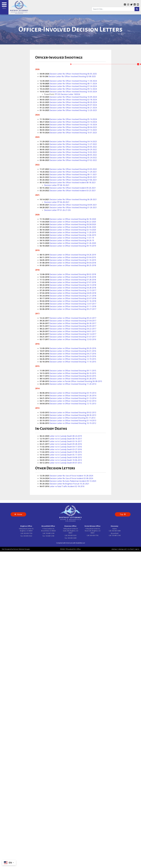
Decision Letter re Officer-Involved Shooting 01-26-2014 (73, 396)
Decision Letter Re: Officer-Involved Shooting (68, 130)
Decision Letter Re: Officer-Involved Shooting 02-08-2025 (72, 76)
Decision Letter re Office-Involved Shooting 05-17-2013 (72, 418)
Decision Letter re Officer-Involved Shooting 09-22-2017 (73, 318)
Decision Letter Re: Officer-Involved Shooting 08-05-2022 (73, 155)
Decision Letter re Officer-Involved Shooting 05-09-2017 (73, 326)
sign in (137, 549)
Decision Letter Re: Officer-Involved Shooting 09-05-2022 (73, 147)
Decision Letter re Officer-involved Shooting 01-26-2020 (73, 243)
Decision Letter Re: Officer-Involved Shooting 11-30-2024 (73, 81)
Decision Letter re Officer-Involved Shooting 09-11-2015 (73, 371)
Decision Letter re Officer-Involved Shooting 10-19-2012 (73, 423)
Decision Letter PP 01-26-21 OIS (57, 210)
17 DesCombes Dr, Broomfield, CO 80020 (48, 530)
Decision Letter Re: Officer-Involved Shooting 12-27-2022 (73, 144)
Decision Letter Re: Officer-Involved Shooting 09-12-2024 (73, 89)
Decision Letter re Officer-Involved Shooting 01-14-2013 (73, 421)
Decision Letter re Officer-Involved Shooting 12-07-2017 (73, 304)
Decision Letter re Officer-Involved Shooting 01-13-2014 (73, 398)
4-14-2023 (93, 142)
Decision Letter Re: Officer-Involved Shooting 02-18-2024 (73, 100)
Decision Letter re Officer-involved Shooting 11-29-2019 (73, 232)
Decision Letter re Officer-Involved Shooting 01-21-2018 (73, 296)
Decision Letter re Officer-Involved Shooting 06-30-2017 (73, 323)
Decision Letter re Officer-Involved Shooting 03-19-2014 (73, 393)
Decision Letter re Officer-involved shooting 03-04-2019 (73, 257)
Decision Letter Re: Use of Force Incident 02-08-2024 (71, 478)
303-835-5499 (72, 538)
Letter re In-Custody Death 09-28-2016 (66, 444)
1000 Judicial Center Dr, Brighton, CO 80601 (26, 530)
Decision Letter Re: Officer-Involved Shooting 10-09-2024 (73, 97)
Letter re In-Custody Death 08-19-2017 (66, 439)
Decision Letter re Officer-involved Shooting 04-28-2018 (73, 288)
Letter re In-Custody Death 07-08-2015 (66, 452)
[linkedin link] (135, 5)
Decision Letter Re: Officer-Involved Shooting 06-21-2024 (73, 108)
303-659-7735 (94, 535)
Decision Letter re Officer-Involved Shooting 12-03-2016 (73, 339)
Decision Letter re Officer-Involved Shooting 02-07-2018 (73, 298)
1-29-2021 (93, 172)
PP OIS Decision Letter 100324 (67, 94)
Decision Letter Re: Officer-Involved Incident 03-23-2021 (73, 191)
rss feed (131, 549)
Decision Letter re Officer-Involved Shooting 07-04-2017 (73, 321)
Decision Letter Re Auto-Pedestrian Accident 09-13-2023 (73, 481)
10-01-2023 (92, 133)
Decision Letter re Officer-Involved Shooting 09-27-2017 (73, 309)
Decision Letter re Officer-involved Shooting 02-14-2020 (73, 230)
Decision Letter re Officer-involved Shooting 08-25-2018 (73, 265)
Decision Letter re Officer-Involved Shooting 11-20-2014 (73, 384)
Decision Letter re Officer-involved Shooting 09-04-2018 (73, 263)
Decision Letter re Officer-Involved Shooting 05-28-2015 (73, 379)
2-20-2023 (93, 110)
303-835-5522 (28, 536)
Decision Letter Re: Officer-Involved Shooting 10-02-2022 (73, 152)
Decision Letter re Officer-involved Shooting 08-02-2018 (73, 274)
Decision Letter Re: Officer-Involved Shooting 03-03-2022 (73, 169)
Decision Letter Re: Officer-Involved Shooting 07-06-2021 (73, 180)
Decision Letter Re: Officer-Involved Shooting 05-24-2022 (73, 158)
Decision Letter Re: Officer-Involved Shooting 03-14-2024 (73, 122)
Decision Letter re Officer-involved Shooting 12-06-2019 (73, 235)
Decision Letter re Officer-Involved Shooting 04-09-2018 (73, 293)
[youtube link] (138, 5)
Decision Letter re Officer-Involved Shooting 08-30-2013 (73, 415)
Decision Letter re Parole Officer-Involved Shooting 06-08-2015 (76, 381)
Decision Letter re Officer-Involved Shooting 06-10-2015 (73, 373)
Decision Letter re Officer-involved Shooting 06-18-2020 (73, 219)
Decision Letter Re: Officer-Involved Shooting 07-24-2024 (68, 86)
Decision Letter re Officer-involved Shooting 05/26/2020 (73, 224)
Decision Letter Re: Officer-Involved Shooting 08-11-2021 (73, 174)
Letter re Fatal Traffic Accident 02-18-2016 (67, 486)
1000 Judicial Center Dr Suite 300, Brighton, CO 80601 (71, 531)
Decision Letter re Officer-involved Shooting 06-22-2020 (73, 222)
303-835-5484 (116, 531)
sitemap (114, 549)
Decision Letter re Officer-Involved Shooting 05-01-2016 (73, 351)
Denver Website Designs (22, 549)
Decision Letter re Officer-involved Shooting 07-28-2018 (73, 280)
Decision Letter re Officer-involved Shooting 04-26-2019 (73, 255)
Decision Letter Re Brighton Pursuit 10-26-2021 (69, 484)
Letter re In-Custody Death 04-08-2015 (66, 457)
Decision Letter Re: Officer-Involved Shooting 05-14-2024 (73, 119)
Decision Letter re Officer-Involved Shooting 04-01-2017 (73, 331)
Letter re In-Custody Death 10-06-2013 (66, 460)
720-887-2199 (50, 533)
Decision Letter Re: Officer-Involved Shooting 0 (69, 142)
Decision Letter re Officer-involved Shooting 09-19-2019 (73, 246)
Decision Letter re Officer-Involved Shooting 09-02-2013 (73, 412)
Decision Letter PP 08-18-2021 (57, 185)
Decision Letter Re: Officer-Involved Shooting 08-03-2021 (73, 177)
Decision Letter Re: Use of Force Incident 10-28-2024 (71, 476)
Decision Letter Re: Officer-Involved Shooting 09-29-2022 (73, 150)
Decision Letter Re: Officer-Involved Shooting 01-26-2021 (73, 207)
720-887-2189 (50, 536)
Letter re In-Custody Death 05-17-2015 (66, 455)
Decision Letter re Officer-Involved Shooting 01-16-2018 (73, 301)
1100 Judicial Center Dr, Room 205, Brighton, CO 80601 (93, 531)
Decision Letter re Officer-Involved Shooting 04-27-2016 (73, 354)
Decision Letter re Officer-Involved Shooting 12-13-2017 (73, 290)
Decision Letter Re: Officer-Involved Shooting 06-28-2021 (73, 199)
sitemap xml (122, 549)
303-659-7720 (28, 533)
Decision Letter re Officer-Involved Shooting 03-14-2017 (73, 334)
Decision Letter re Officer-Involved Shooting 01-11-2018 (73, 306)
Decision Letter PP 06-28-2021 (57, 202)
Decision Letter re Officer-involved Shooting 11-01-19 (72, 238)
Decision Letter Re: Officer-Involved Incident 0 (68, 188)
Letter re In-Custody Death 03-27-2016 (65, 449)
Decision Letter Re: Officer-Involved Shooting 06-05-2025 (73, 74)
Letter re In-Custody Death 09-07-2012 (66, 463)
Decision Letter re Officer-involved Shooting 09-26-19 (72, 240)
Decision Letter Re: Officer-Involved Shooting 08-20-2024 (73, 102)
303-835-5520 (72, 535)
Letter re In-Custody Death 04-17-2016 (66, 447)
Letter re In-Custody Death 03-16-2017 (66, 441)
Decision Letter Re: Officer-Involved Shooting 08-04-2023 (73, 127)
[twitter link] (131, 5)
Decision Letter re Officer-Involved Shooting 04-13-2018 (73, 285)
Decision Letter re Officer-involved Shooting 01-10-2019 (73, 260)
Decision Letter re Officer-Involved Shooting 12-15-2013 (73, 404)
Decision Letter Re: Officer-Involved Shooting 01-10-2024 (73, 125)
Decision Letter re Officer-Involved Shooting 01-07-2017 (73, 337)
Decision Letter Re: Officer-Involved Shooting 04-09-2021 (73, 205)
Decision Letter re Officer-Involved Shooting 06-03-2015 (73, 376)
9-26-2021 (92, 188)
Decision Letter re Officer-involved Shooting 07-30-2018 (73, 277)
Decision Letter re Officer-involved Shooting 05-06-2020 (73, 227)
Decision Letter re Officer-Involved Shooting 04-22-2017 (73, 329)
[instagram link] (128, 5)
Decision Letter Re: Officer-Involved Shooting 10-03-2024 (73, 92)
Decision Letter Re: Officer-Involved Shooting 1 (69, 110)
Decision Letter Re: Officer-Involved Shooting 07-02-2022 (73, 160)
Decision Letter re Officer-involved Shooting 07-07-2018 (73, 282)
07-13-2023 (92, 130)
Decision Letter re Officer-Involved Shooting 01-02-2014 (73, 401)
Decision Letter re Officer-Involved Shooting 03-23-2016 (73, 356)
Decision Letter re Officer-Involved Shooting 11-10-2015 (73, 362)
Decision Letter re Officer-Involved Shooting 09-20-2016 (73, 348)
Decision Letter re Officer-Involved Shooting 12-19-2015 (73, 359)
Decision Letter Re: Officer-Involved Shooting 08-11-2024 (68, 84)
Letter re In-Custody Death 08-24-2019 (66, 436)
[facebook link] (125, 5)
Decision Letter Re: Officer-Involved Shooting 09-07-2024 (73, 105)
